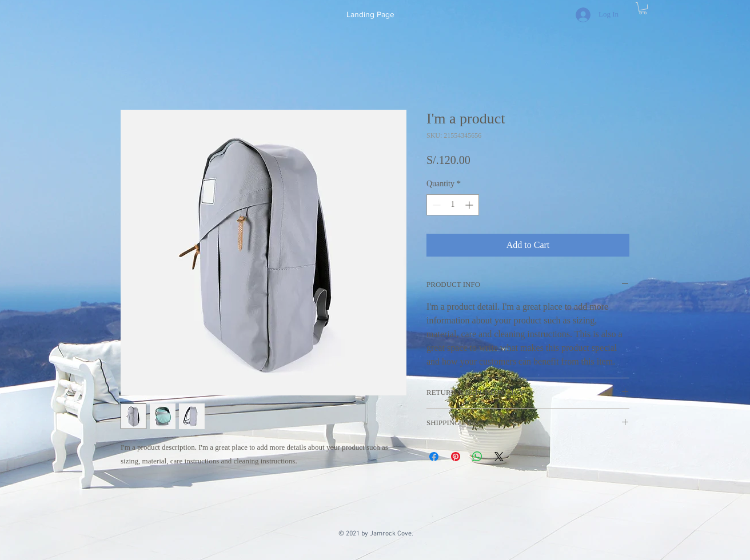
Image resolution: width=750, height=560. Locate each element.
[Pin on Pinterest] (456, 457)
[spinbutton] (453, 205)
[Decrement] (435, 205)
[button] (643, 8)
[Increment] (470, 205)
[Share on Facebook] (434, 457)
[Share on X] (499, 457)
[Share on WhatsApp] (477, 457)
